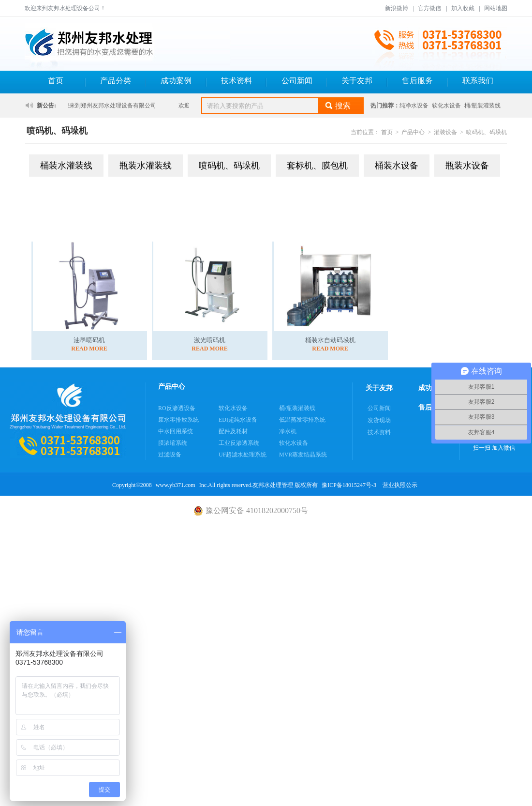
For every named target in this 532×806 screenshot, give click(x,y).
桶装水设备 (397, 166)
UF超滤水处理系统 (243, 455)
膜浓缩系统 (173, 443)
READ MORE (89, 349)
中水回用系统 (176, 431)
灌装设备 (445, 132)
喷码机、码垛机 (487, 132)
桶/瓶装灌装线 (482, 106)
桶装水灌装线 (66, 166)
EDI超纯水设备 (238, 420)
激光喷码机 (210, 340)
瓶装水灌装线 (146, 166)
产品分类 (116, 81)
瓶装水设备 (467, 166)
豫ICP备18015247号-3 (349, 485)
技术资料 (236, 81)
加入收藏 (463, 8)
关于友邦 (357, 81)
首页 (56, 81)
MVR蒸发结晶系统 (303, 455)
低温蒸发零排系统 (302, 420)
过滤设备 (170, 455)
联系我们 (478, 81)
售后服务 (417, 81)
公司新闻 (297, 81)
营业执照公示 (400, 485)
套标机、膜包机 (317, 166)
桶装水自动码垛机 (330, 340)
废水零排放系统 (178, 420)
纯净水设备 (414, 106)
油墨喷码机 (89, 340)
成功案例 (176, 81)
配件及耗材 (233, 431)
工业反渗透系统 (239, 443)
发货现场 (379, 420)
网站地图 (496, 8)
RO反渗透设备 (177, 408)
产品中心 (413, 132)
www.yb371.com (176, 485)
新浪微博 (397, 8)
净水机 (288, 431)
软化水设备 (446, 106)
